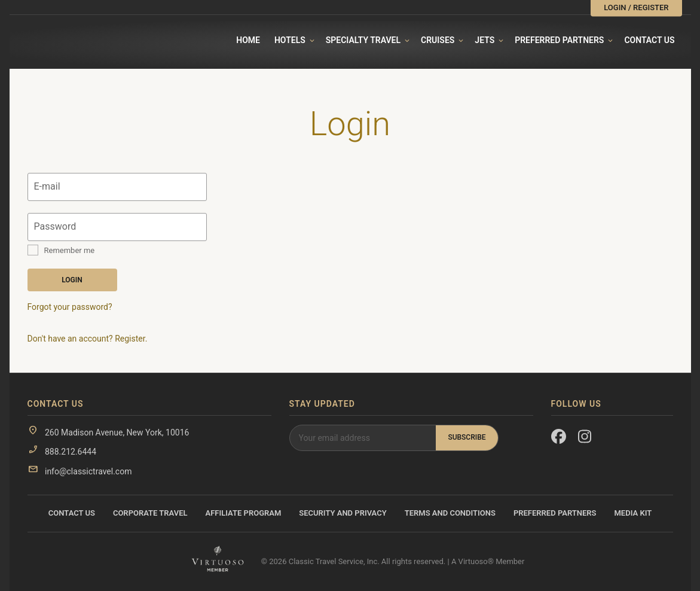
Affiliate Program (244, 513)
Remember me (70, 250)
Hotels (290, 40)
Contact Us (649, 40)
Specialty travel (363, 40)
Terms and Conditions (450, 513)
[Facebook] (559, 439)
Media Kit (633, 513)
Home (248, 40)
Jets (485, 40)
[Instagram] (586, 439)
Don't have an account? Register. (88, 339)
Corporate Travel (150, 513)
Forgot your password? (70, 307)
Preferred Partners (559, 40)
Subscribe (467, 437)
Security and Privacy (343, 513)
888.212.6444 (71, 452)
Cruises (438, 40)
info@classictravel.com (88, 471)
